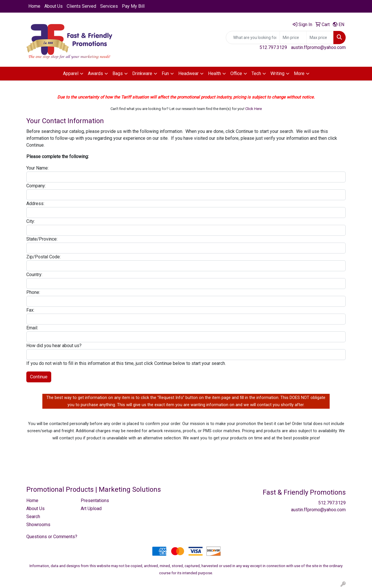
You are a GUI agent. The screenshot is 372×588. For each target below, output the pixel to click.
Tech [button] (256, 73)
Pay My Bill (133, 6)
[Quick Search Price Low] (293, 38)
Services (109, 6)
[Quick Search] (253, 38)
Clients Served (81, 6)
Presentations (95, 501)
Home (34, 6)
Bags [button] (118, 73)
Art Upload (91, 509)
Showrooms (38, 525)
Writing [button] (277, 73)
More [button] (299, 73)
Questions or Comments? (52, 537)
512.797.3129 (273, 47)
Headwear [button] (188, 73)
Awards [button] (95, 73)
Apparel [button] (71, 73)
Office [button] (236, 73)
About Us (54, 6)
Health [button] (214, 73)
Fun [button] (165, 73)
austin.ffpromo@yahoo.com (318, 47)
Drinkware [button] (142, 73)
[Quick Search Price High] (320, 38)
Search (33, 517)
